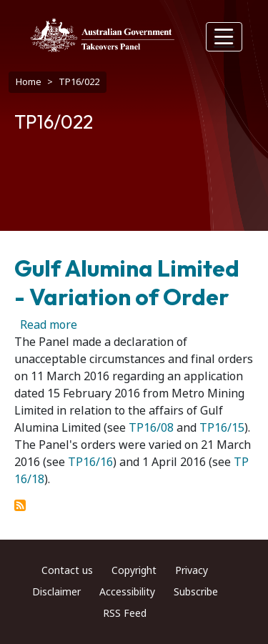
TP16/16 (90, 462)
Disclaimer (56, 592)
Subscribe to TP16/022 (20, 505)
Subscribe (196, 592)
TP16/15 (222, 428)
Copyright (134, 570)
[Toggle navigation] (224, 37)
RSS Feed (125, 613)
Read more (49, 325)
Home (29, 82)
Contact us (67, 570)
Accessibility (127, 592)
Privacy (192, 570)
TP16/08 (151, 428)
